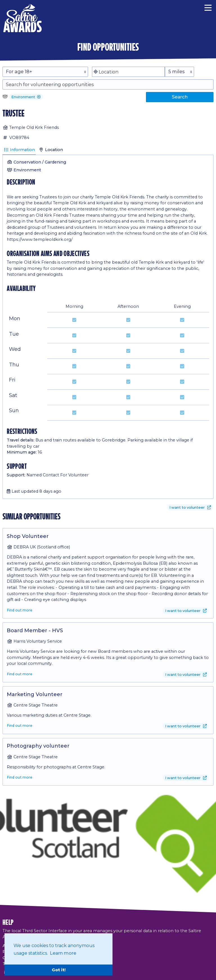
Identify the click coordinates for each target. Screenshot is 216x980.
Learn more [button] (63, 953)
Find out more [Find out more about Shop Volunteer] (20, 610)
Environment (27, 170)
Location (51, 150)
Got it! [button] (59, 970)
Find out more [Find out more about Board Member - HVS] (20, 674)
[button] (39, 97)
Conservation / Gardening (40, 162)
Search (180, 97)
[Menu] (208, 7)
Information (19, 150)
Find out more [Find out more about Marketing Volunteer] (20, 726)
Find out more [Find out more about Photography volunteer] (20, 777)
